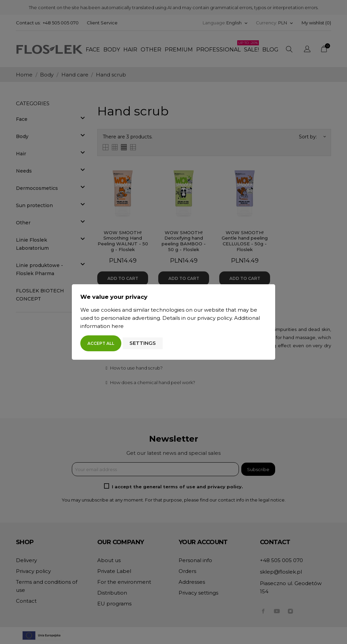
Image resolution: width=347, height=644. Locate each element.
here (118, 326)
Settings (143, 343)
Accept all (101, 343)
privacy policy (215, 318)
